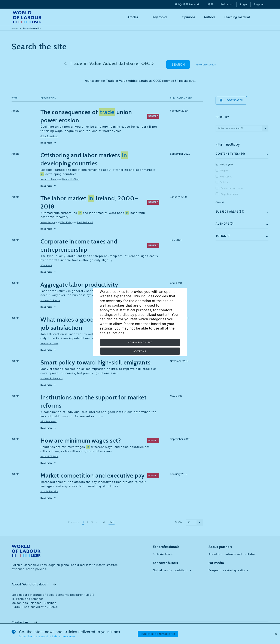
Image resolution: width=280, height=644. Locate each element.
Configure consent (140, 342)
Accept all (140, 351)
